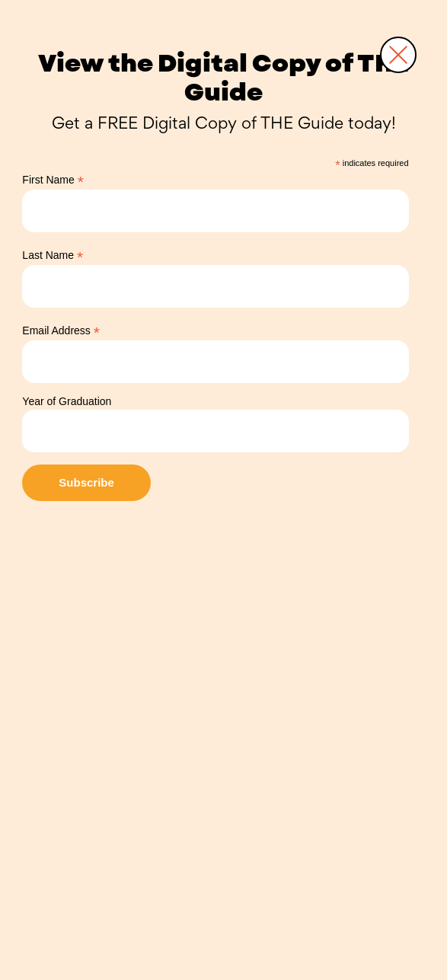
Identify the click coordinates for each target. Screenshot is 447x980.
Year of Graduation (67, 401)
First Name (53, 180)
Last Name (53, 255)
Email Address (61, 331)
